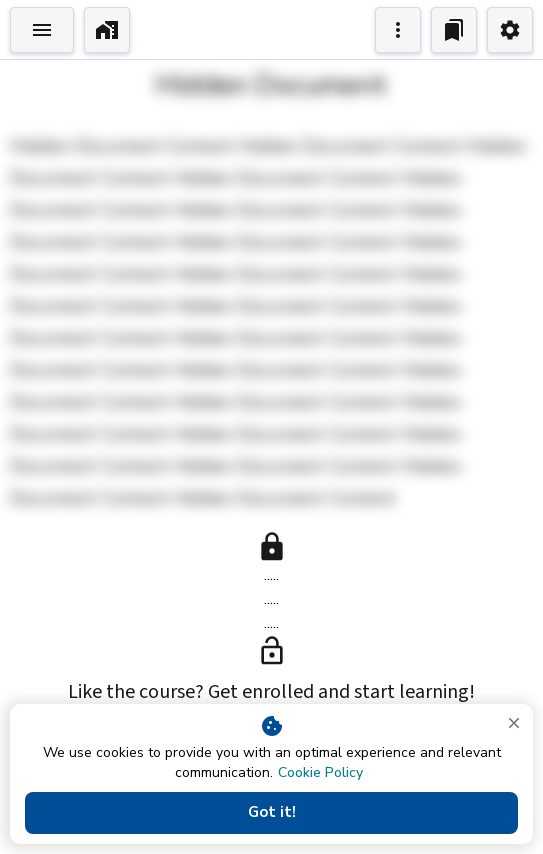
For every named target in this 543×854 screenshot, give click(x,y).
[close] (514, 723)
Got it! (271, 813)
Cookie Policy (320, 772)
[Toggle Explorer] (42, 30)
